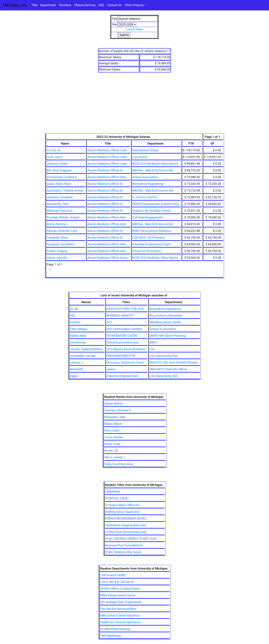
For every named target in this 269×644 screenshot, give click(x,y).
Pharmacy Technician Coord (125, 363)
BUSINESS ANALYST (120, 316)
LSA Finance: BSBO (113, 575)
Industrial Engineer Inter (122, 376)
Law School (140, 157)
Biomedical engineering (165, 309)
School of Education (163, 329)
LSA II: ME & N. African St (117, 582)
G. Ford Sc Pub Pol (145, 197)
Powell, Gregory (57, 251)
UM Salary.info (15, 5)
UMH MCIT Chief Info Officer (168, 369)
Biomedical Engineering (148, 184)
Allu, (73, 316)
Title (34, 5)
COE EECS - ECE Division (149, 238)
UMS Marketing (110, 636)
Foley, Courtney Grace (119, 464)
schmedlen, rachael (83, 356)
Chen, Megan (79, 329)
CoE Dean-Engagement (147, 217)
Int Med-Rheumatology (115, 629)
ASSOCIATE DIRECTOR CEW (125, 309)
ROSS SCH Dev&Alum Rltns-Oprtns (155, 164)
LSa (152, 349)
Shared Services (85, 5)
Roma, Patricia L (58, 224)
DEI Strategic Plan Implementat (121, 602)
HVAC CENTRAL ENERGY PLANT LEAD (131, 539)
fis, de (74, 309)
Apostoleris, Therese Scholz (65, 191)
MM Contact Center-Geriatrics (120, 616)
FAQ (101, 5)
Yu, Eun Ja (54, 150)
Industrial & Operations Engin (151, 244)
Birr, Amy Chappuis (59, 170)
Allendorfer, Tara (58, 204)
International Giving (145, 150)
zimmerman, (78, 342)
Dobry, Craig (112, 444)
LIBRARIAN (113, 492)
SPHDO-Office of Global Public (120, 589)
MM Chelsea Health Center (118, 595)
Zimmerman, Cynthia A (62, 177)
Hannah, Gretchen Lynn (62, 231)
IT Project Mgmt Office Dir (122, 505)
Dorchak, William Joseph (63, 217)
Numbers (65, 5)
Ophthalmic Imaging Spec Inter (126, 525)
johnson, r (76, 363)
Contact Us (114, 5)
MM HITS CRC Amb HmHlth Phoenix (174, 363)
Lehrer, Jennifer (57, 258)
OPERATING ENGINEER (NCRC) (126, 519)
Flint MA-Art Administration (118, 609)
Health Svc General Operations (120, 622)
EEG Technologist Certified (124, 329)
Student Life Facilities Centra (151, 211)
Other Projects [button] (134, 5)
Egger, (74, 376)
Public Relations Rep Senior (123, 552)
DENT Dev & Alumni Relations (152, 231)
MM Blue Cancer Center (165, 322)
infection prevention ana (122, 342)
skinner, (75, 322)
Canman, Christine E (118, 410)
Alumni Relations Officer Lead (107, 150)
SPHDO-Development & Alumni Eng (156, 204)
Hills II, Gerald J (115, 457)
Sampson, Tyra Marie (61, 244)
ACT (109, 322)
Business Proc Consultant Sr (124, 545)
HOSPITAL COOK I (117, 498)
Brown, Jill (111, 451)
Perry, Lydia (112, 430)
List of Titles (134, 29)
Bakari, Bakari (113, 424)
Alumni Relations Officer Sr (105, 170)
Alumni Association (145, 177)
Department (48, 5)
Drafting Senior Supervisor (123, 512)
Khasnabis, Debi (115, 417)
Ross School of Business (166, 316)
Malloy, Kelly (78, 336)
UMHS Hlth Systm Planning (167, 336)
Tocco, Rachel (113, 437)
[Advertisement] (135, 105)
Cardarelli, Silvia (57, 238)
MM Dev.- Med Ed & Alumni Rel (153, 170)
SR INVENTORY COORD (122, 336)
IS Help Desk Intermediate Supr (126, 532)
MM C (153, 342)
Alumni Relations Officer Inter (107, 177)
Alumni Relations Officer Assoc (108, 258)
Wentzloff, (77, 369)
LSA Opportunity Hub (163, 356)
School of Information (147, 251)
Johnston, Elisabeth (60, 197)
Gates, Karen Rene (59, 184)
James (111, 369)
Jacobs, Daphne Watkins (86, 349)
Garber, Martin (114, 404)
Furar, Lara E (55, 157)
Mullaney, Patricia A (60, 211)
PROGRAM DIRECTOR (121, 356)
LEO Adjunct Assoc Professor (126, 349)
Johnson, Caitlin (57, 164)
